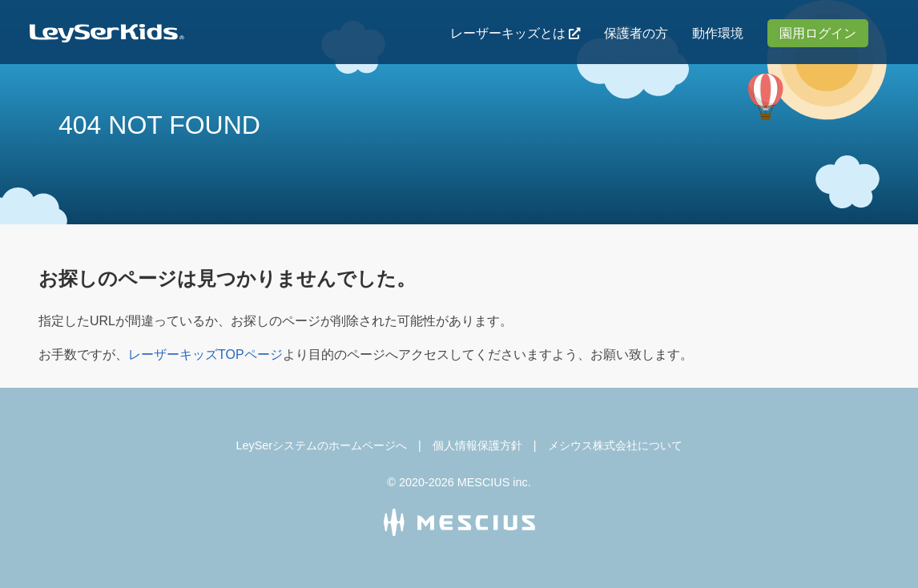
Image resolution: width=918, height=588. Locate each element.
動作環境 (718, 33)
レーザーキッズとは (508, 33)
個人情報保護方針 (477, 445)
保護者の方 (636, 33)
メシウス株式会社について (615, 445)
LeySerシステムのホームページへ (321, 445)
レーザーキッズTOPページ (205, 354)
